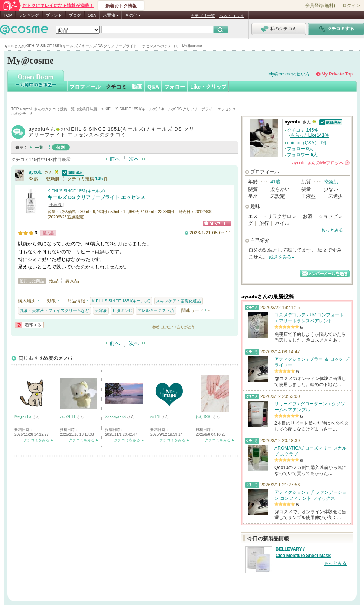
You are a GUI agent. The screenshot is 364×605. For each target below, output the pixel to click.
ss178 (156, 417)
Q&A (92, 15)
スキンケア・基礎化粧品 (178, 301)
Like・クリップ (208, 87)
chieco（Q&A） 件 (307, 143)
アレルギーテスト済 (156, 310)
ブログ (75, 15)
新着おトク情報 (121, 6)
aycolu (36, 172)
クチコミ (116, 87)
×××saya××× (116, 417)
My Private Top (337, 74)
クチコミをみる (36, 440)
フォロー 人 (300, 149)
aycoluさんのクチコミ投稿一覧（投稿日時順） (62, 109)
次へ (134, 159)
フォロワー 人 (302, 155)
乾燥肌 (331, 182)
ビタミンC (122, 310)
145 (99, 179)
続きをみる (280, 257)
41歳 (275, 182)
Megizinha (23, 417)
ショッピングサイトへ (217, 223)
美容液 (56, 205)
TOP (8, 15)
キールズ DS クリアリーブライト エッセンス (96, 197)
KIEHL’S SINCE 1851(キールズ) (76, 191)
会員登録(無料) (320, 6)
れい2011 (68, 417)
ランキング (29, 15)
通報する (29, 325)
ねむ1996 (204, 417)
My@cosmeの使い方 (289, 74)
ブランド (54, 15)
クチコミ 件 (303, 130)
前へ (115, 159)
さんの (321, 163)
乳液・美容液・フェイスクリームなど (54, 310)
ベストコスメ (231, 16)
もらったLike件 (310, 135)
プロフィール (85, 87)
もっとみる (332, 230)
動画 (137, 87)
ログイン (351, 6)
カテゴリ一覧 (203, 16)
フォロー (175, 87)
